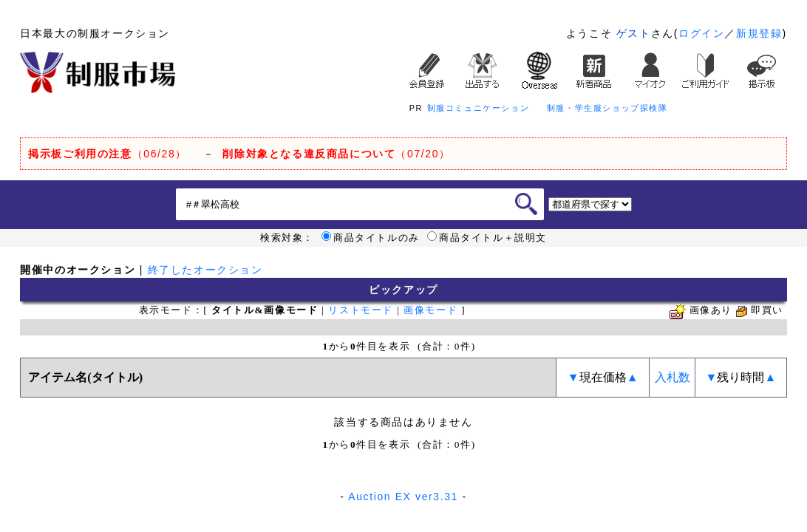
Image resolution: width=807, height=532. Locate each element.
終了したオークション (205, 270)
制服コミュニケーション (479, 108)
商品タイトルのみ (371, 238)
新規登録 (759, 33)
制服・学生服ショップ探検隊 (607, 108)
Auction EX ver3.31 (403, 497)
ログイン (701, 33)
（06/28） (108, 154)
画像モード (430, 310)
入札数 (672, 377)
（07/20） (336, 154)
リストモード (361, 310)
